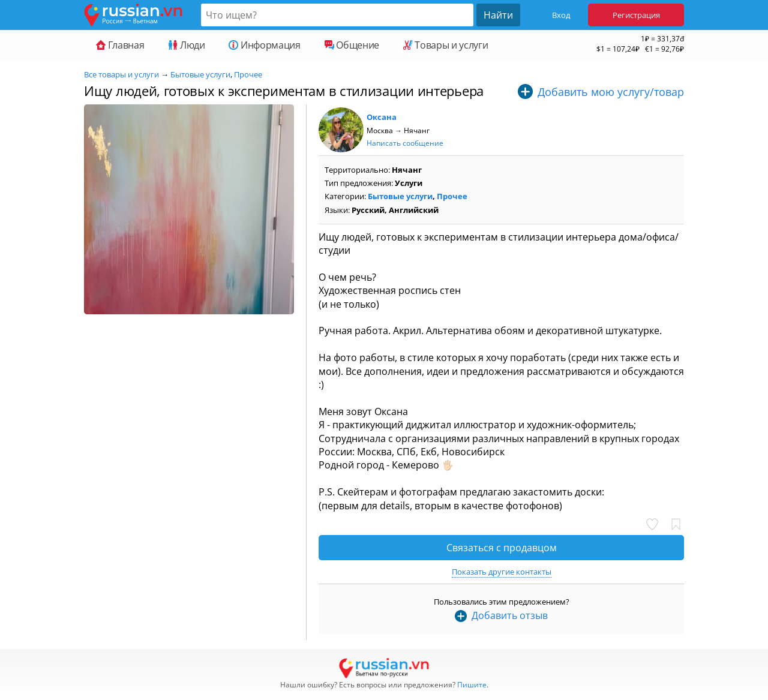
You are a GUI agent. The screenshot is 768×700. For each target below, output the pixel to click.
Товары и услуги (445, 45)
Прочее (248, 74)
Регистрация (636, 15)
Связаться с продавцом (502, 548)
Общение (352, 45)
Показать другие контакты (502, 572)
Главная (120, 45)
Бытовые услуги (200, 74)
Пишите (472, 685)
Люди (186, 45)
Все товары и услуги (121, 74)
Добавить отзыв (510, 615)
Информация (264, 45)
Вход (561, 15)
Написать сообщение (405, 143)
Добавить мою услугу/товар (611, 92)
